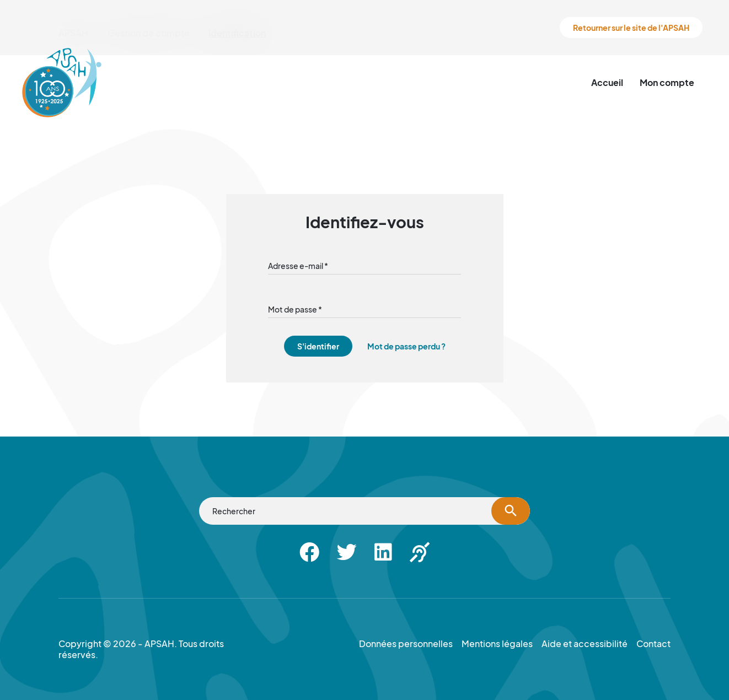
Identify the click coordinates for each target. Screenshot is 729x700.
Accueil (607, 82)
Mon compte (667, 82)
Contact (653, 644)
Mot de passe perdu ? (406, 346)
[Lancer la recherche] (511, 511)
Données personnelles (406, 644)
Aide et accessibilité (585, 644)
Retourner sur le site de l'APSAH (631, 28)
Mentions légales (497, 644)
